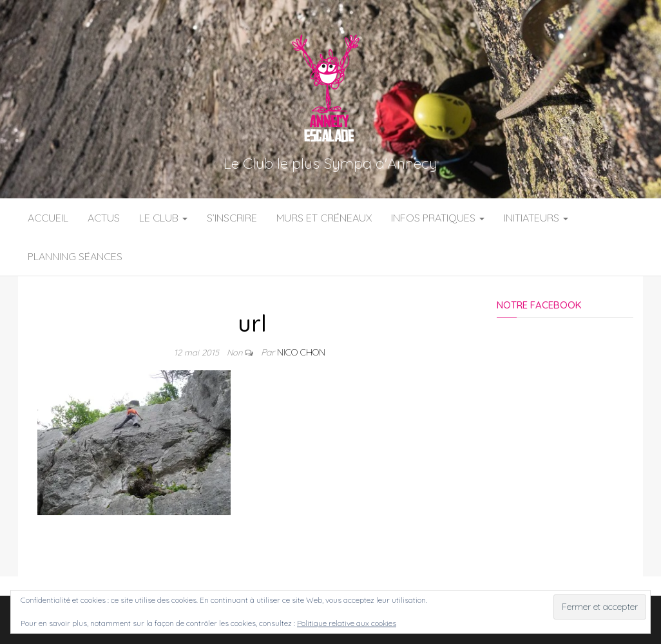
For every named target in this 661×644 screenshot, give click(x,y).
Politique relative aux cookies (347, 623)
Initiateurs (536, 218)
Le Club (163, 218)
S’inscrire (232, 218)
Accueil (48, 218)
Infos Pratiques (438, 218)
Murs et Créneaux (324, 218)
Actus (104, 218)
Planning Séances (75, 256)
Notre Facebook (539, 305)
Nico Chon (301, 352)
